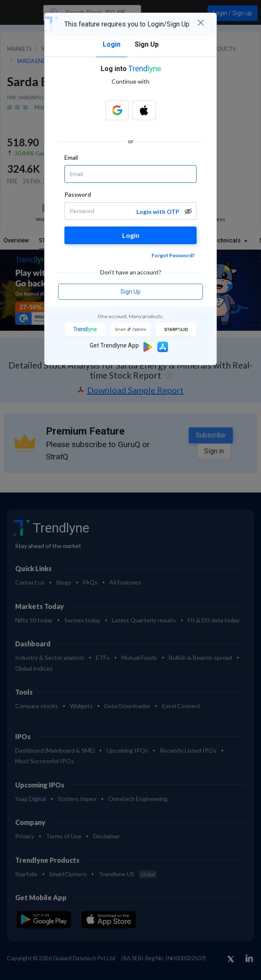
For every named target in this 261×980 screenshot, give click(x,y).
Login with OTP (158, 212)
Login (131, 235)
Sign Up (130, 292)
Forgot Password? (173, 255)
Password (78, 194)
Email (71, 157)
